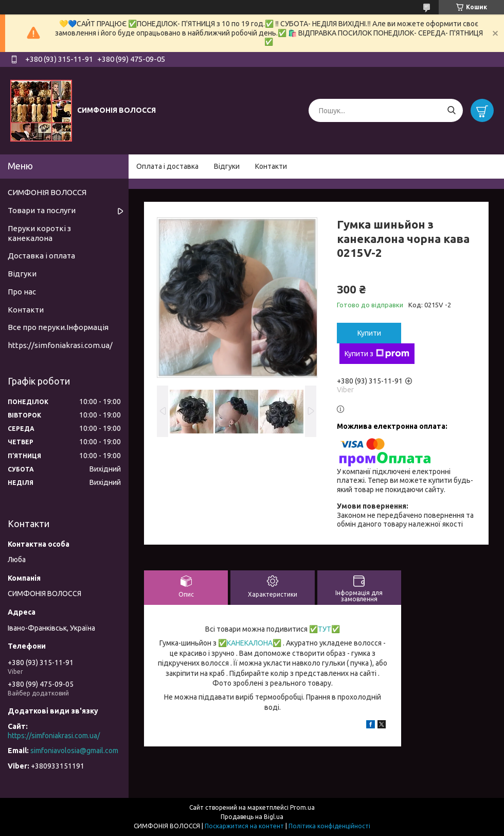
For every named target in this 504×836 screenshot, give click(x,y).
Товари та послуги (42, 210)
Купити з (377, 354)
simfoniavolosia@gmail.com (74, 751)
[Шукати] (451, 110)
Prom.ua (302, 807)
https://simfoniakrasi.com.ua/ (60, 345)
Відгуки (227, 166)
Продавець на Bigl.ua (252, 817)
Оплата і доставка (167, 166)
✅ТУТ (320, 629)
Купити (369, 333)
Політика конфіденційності (329, 826)
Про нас (22, 292)
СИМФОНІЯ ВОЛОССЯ (47, 192)
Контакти (271, 166)
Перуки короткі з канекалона (39, 233)
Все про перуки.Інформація (58, 327)
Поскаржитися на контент (244, 826)
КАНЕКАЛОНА (250, 643)
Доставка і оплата (41, 256)
